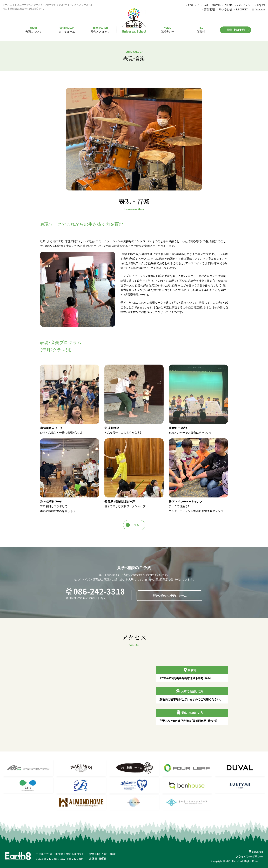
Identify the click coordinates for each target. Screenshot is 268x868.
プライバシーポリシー (249, 856)
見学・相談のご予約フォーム (169, 596)
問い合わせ (224, 9)
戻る (132, 525)
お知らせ (192, 5)
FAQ (204, 5)
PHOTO (227, 5)
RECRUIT (240, 9)
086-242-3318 (99, 591)
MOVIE (215, 5)
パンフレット (244, 5)
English (260, 5)
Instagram (257, 9)
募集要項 (208, 9)
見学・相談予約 (239, 30)
